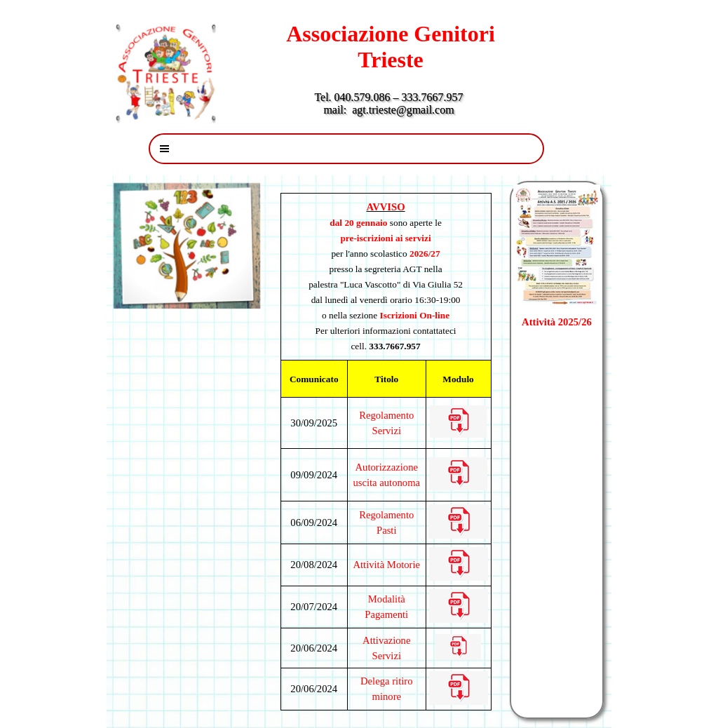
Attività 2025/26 (556, 322)
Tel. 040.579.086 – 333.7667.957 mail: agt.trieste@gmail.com (391, 103)
